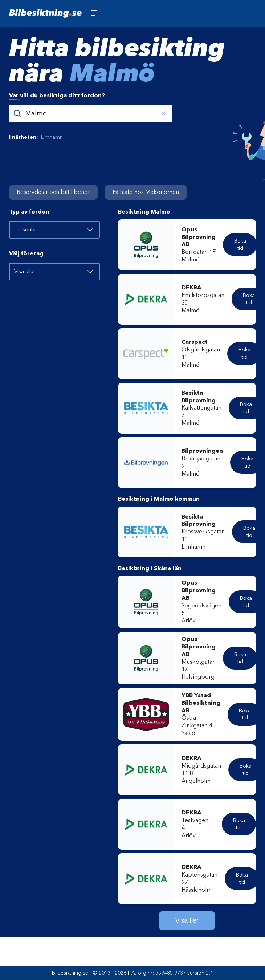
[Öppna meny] (94, 13)
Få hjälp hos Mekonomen (146, 192)
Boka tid (240, 244)
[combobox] (132, 107)
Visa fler (187, 920)
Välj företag (26, 253)
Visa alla (54, 271)
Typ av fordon (29, 212)
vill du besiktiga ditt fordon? (57, 96)
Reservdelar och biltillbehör (53, 192)
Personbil (54, 229)
